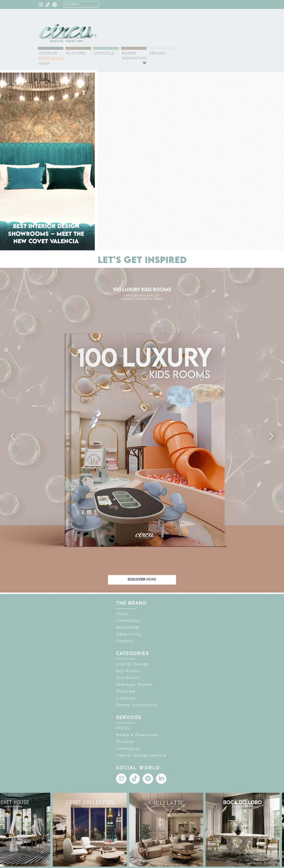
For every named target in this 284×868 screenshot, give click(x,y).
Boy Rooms (128, 671)
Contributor (129, 621)
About (122, 614)
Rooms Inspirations (137, 705)
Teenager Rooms (134, 685)
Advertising (129, 634)
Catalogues (128, 749)
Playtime (76, 53)
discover (142, 579)
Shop (44, 64)
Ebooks (158, 53)
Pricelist (125, 742)
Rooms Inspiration (134, 56)
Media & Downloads (138, 735)
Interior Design (48, 56)
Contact (125, 641)
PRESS (123, 728)
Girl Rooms (128, 678)
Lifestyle (104, 53)
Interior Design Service (141, 755)
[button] (13, 437)
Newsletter (128, 627)
